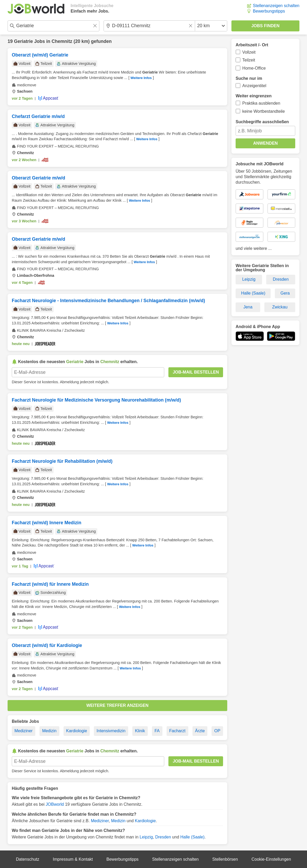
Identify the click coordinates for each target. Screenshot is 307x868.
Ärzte (200, 731)
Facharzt (177, 731)
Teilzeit (249, 60)
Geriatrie (23, 41)
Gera (285, 293)
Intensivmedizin (111, 731)
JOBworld (55, 804)
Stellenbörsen (225, 859)
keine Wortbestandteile (264, 111)
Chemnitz (62, 41)
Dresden (163, 837)
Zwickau (280, 307)
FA (157, 731)
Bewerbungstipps (269, 11)
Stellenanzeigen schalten (276, 6)
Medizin (49, 731)
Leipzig (146, 837)
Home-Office (254, 68)
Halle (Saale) (192, 837)
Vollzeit (249, 52)
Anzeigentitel (254, 86)
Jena (248, 307)
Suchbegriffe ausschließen (262, 122)
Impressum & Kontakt (73, 859)
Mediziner (23, 731)
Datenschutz (28, 859)
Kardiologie (77, 731)
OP (217, 731)
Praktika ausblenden (261, 103)
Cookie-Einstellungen (271, 859)
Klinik (140, 731)
